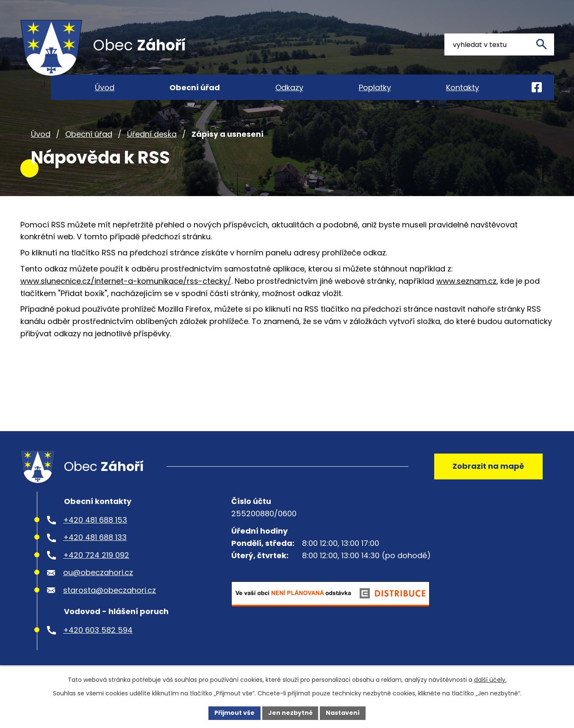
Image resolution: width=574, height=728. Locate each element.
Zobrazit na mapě (488, 472)
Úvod (41, 139)
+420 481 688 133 (95, 544)
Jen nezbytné (290, 713)
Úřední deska (152, 139)
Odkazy (289, 87)
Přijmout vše (234, 713)
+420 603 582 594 (98, 637)
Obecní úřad (89, 139)
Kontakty (463, 87)
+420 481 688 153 (95, 527)
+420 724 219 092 (96, 562)
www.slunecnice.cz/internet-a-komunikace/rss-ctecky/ (126, 286)
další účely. (490, 680)
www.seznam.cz (466, 286)
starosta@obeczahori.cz (110, 597)
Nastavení (343, 713)
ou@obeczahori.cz (98, 579)
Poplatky (375, 87)
